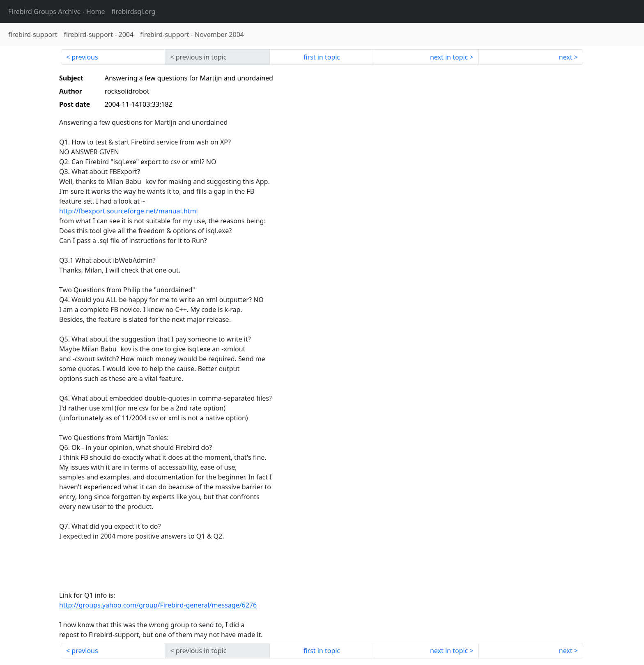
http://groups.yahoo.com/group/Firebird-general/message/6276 (158, 605)
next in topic (449, 57)
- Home (57, 11)
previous (85, 57)
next (566, 57)
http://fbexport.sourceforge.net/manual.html (129, 211)
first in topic (322, 57)
